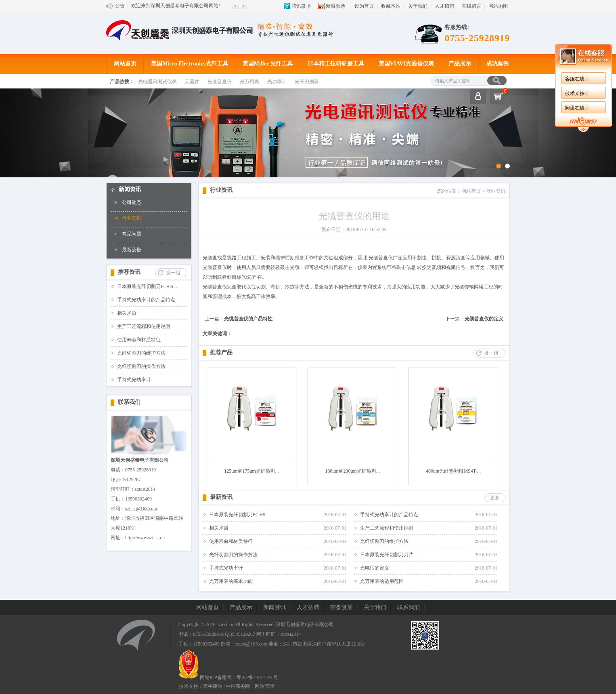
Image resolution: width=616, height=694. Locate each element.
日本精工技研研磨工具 (336, 64)
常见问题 (132, 234)
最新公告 (132, 250)
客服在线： (577, 79)
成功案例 (497, 64)
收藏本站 (391, 6)
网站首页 (125, 64)
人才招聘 (444, 6)
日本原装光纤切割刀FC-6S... (147, 286)
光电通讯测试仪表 (157, 82)
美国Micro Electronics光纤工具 (189, 64)
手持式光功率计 (134, 380)
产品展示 (460, 64)
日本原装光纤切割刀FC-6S (237, 515)
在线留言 (471, 6)
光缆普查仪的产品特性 (248, 319)
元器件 (192, 82)
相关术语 (127, 313)
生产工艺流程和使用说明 (144, 326)
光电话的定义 (375, 568)
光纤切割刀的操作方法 (141, 366)
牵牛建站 (213, 686)
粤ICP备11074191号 (257, 677)
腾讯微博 (301, 6)
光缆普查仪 (220, 82)
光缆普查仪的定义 (484, 319)
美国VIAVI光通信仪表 (406, 64)
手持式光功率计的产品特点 (146, 300)
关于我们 (418, 6)
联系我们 (129, 402)
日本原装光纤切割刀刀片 (387, 555)
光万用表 (249, 82)
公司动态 (132, 202)
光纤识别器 (307, 82)
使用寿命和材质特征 (139, 340)
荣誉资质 (342, 607)
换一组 (173, 273)
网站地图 (498, 6)
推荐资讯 (129, 272)
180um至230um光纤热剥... (352, 471)
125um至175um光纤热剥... (251, 471)
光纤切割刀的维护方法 (141, 353)
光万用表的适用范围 (382, 581)
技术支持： (577, 93)
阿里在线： (577, 108)
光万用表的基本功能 (231, 581)
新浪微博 (335, 6)
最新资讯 (221, 497)
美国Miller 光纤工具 (268, 64)
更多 (495, 498)
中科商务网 (238, 686)
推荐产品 (221, 352)
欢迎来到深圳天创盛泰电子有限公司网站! (176, 6)
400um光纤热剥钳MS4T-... (453, 471)
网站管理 (264, 686)
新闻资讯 (130, 189)
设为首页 (364, 6)
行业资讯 (132, 218)
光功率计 (277, 82)
